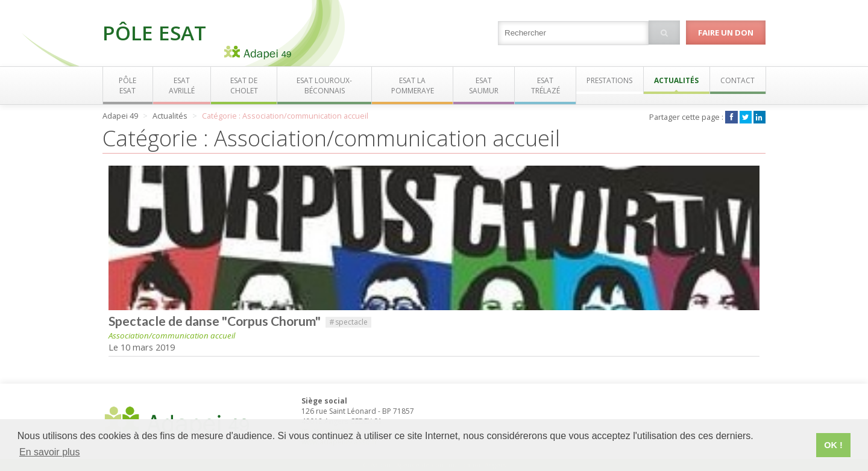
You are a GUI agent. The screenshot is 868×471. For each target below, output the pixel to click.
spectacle (348, 322)
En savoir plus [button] (50, 452)
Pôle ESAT (154, 33)
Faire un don (726, 33)
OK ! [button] (833, 445)
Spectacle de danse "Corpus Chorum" (215, 321)
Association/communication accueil (172, 335)
